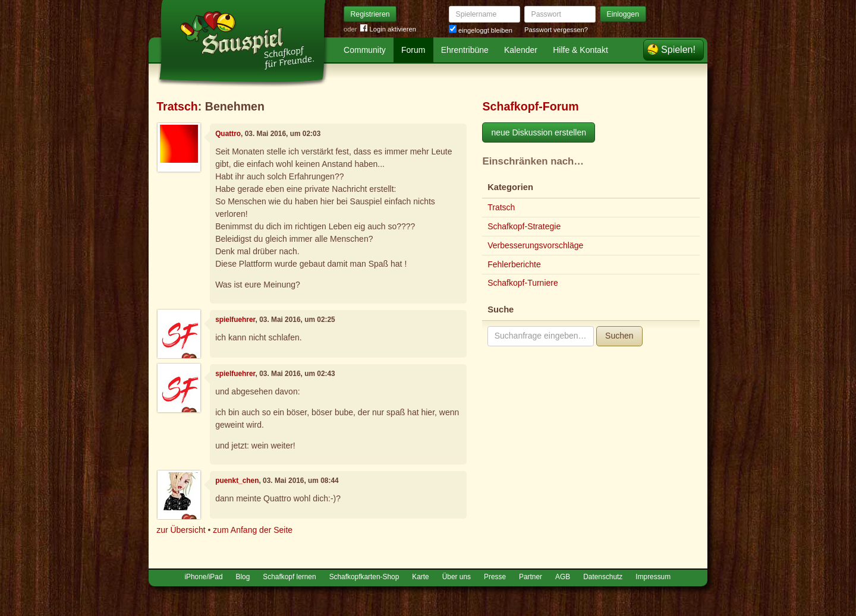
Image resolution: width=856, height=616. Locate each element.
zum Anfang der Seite (253, 530)
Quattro (228, 134)
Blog (243, 577)
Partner (531, 577)
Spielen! (678, 50)
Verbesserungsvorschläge (535, 245)
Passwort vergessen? (556, 30)
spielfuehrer (235, 320)
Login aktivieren (388, 29)
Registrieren (370, 14)
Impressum (653, 577)
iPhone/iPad (203, 577)
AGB (563, 577)
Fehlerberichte (514, 264)
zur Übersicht (181, 530)
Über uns (457, 577)
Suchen (619, 336)
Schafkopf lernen (289, 577)
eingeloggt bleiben (481, 30)
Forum (413, 50)
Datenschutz (603, 577)
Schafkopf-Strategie (524, 226)
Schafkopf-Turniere (523, 283)
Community (365, 50)
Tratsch (177, 106)
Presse (495, 577)
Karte (420, 577)
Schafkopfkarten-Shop (364, 577)
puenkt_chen (237, 481)
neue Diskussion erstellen (539, 132)
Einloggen (623, 14)
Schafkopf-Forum (530, 106)
